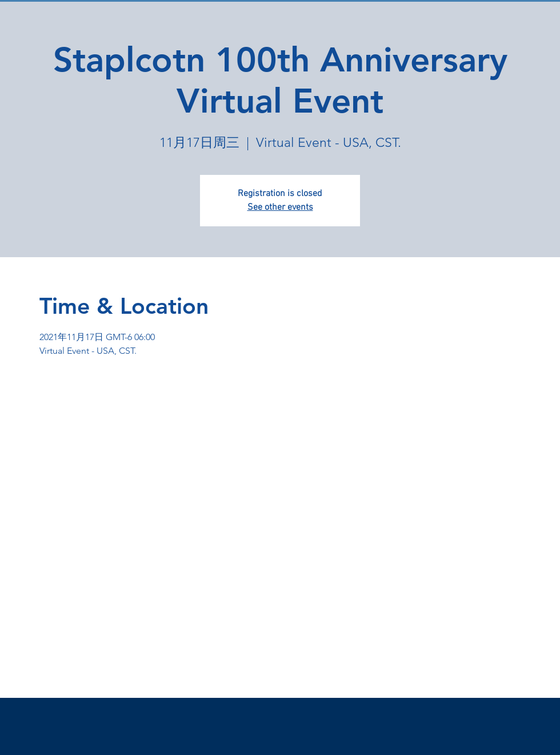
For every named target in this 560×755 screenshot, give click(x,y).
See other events (280, 207)
